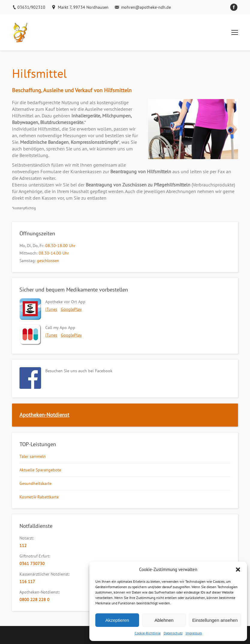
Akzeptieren (117, 620)
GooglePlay (71, 309)
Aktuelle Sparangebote (40, 470)
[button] (238, 570)
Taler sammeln (33, 456)
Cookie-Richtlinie (148, 633)
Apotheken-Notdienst (44, 415)
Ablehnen (164, 620)
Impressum (194, 633)
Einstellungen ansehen (215, 620)
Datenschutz (173, 633)
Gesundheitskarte (36, 483)
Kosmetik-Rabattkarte (39, 497)
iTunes (51, 309)
